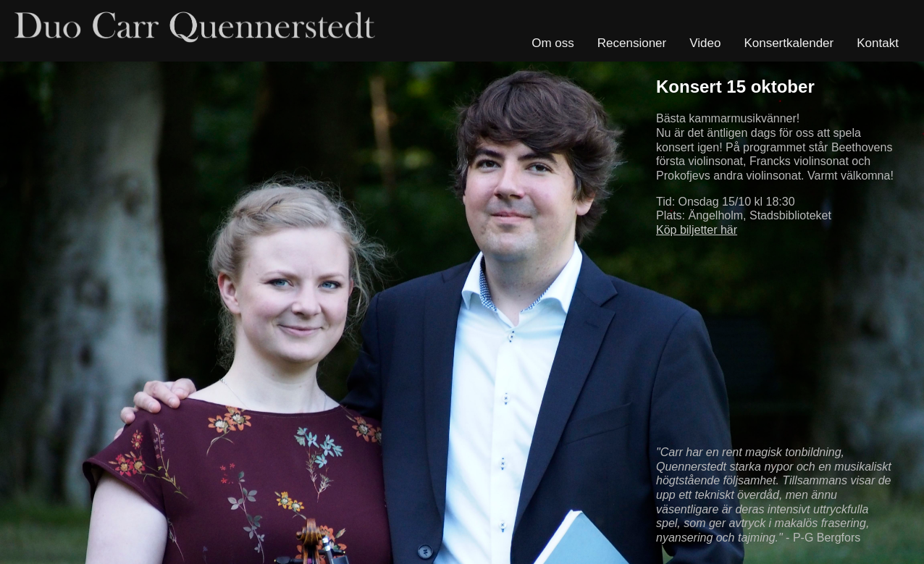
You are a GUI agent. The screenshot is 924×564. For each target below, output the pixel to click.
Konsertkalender (789, 43)
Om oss (553, 43)
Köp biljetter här (697, 230)
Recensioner (632, 43)
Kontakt (878, 43)
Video (705, 43)
